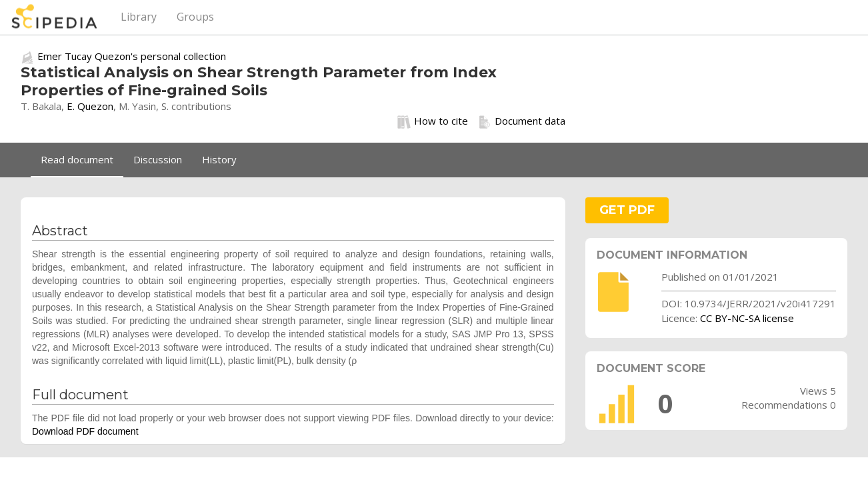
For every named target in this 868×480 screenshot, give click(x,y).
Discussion (158, 159)
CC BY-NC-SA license (747, 318)
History (219, 159)
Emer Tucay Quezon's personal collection (132, 56)
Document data (522, 121)
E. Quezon (90, 106)
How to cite (433, 121)
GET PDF (627, 210)
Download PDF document (85, 431)
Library (139, 17)
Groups (195, 17)
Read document (77, 159)
